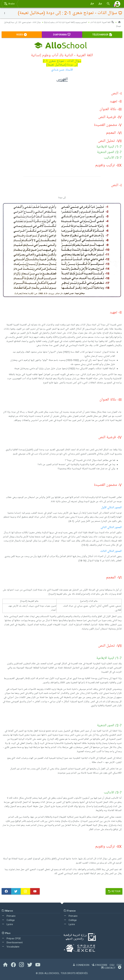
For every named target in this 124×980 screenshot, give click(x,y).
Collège (8, 920)
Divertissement (12, 942)
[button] (117, 4)
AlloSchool (52, 973)
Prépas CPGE (11, 938)
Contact (108, 968)
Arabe (9, 4)
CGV (119, 965)
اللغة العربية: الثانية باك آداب (101, 22)
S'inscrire (99, 965)
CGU (112, 965)
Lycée (7, 924)
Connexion (81, 965)
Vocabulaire (10, 947)
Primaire (9, 916)
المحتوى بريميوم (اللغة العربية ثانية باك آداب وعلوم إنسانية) (59, 22)
